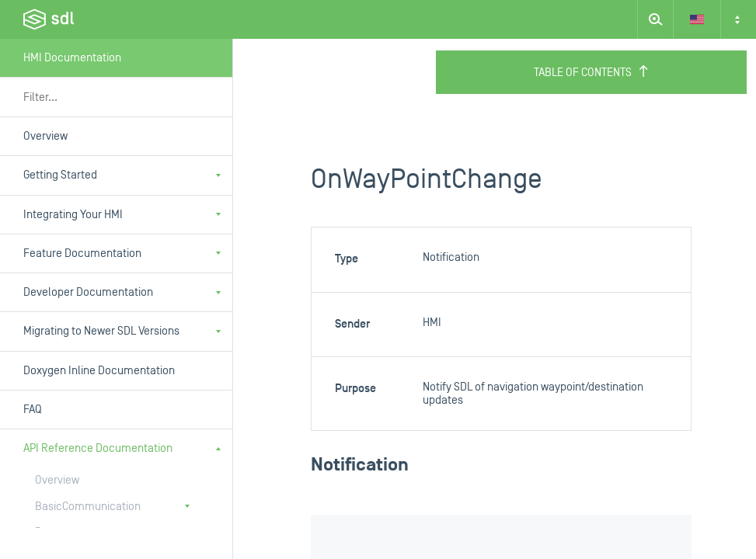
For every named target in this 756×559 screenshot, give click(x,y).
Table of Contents (592, 72)
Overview (45, 136)
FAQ (33, 410)
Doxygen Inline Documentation (99, 371)
